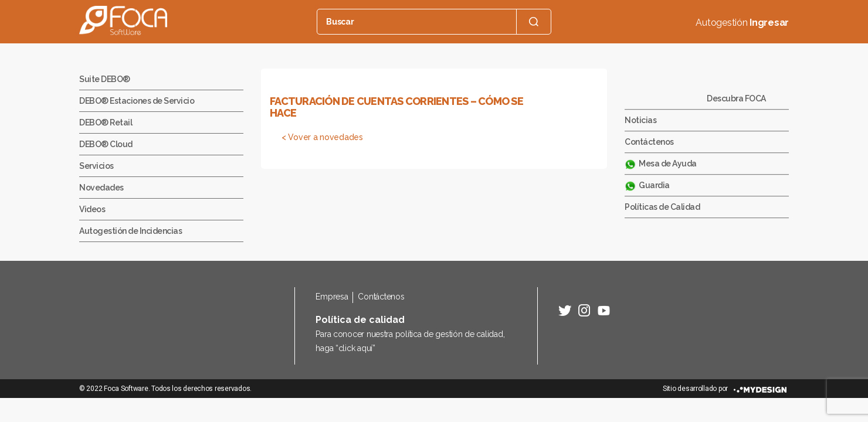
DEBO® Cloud (106, 144)
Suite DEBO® (105, 79)
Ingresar (769, 23)
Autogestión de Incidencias (130, 231)
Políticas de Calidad (662, 207)
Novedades (101, 188)
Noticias (640, 120)
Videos (92, 209)
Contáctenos (649, 142)
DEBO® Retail (106, 122)
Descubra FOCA (736, 98)
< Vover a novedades (322, 137)
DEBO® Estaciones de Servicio (137, 101)
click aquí (355, 348)
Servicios (96, 166)
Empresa (332, 297)
